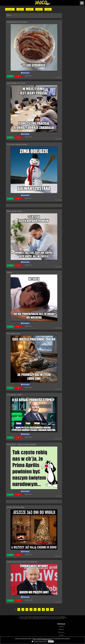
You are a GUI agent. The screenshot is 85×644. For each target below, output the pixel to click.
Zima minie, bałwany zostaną (17, 144)
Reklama (61, 629)
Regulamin (61, 632)
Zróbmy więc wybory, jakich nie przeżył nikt (22, 562)
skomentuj (58, 78)
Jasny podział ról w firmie (16, 83)
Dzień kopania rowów (14, 211)
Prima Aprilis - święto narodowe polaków (21, 444)
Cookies (61, 635)
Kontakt (61, 626)
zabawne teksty (43, 617)
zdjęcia (20, 9)
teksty (39, 9)
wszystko (10, 9)
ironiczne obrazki (28, 617)
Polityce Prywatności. (47, 640)
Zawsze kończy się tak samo (17, 22)
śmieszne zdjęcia (36, 617)
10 (52, 609)
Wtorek (9, 272)
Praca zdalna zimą (13, 334)
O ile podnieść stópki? (14, 395)
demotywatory (62, 617)
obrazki (30, 9)
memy (48, 9)
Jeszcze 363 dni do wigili (15, 507)
